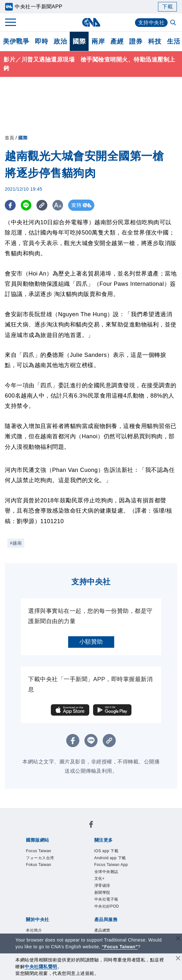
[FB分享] (10, 205)
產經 (117, 41)
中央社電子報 (106, 899)
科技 (155, 41)
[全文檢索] (174, 23)
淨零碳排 (102, 885)
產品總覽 (102, 930)
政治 (60, 41)
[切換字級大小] (59, 205)
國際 (79, 41)
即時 (41, 41)
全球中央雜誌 (106, 872)
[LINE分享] (27, 205)
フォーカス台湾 (40, 858)
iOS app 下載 (107, 851)
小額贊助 (91, 642)
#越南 (16, 543)
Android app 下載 (110, 858)
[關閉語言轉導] (178, 939)
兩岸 (98, 41)
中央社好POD (107, 906)
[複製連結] (43, 205)
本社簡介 (34, 930)
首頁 (9, 138)
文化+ (100, 878)
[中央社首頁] (91, 22)
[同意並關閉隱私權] (178, 959)
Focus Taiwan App (111, 865)
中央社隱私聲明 (41, 967)
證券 (136, 41)
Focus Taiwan (39, 851)
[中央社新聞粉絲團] (91, 825)
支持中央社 (151, 23)
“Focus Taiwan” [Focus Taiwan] (120, 947)
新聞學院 (102, 893)
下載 (167, 7)
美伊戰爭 (16, 41)
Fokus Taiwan (39, 865)
